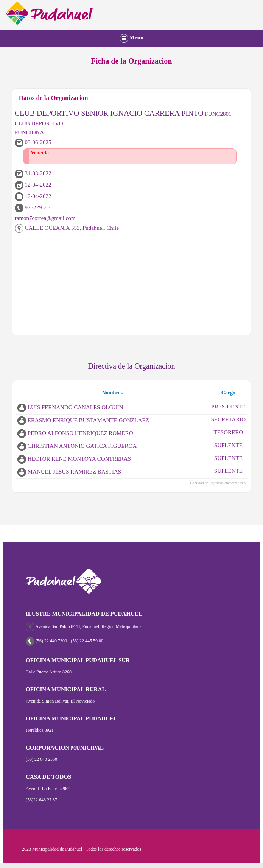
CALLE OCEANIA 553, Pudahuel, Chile (67, 228)
